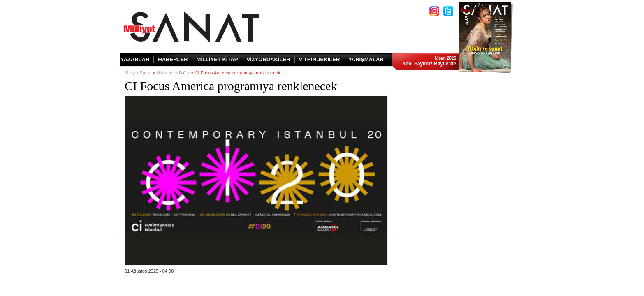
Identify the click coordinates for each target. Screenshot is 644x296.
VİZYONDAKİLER (268, 59)
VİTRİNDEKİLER (320, 59)
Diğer (184, 73)
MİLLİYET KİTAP (217, 59)
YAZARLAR (135, 59)
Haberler (165, 73)
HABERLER (173, 59)
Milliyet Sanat (138, 73)
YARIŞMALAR (366, 59)
